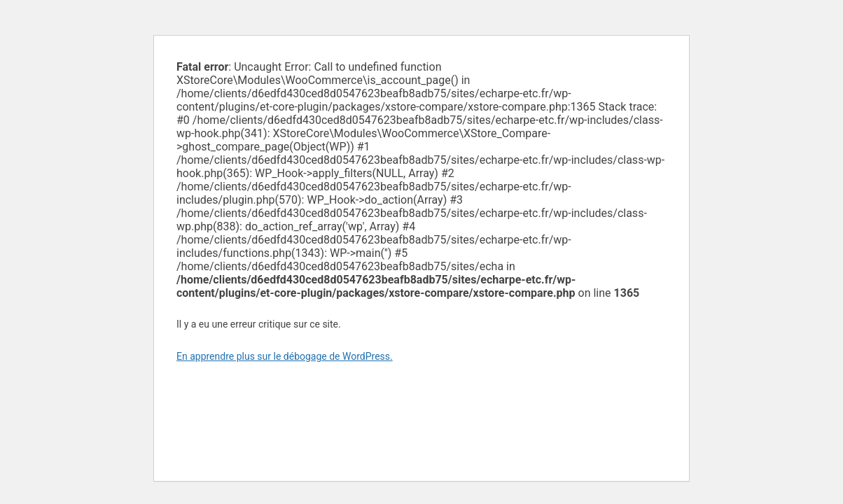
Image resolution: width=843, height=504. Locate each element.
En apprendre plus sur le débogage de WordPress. (285, 356)
